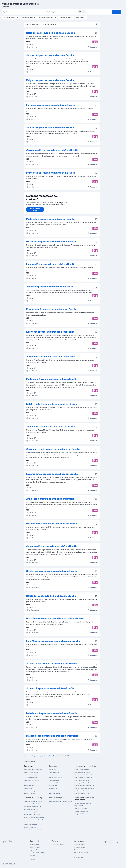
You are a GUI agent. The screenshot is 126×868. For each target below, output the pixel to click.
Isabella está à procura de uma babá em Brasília (52, 715)
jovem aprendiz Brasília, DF (32, 806)
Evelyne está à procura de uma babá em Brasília (52, 381)
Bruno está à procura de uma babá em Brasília (51, 173)
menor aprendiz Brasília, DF (32, 816)
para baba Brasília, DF (81, 793)
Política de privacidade (81, 852)
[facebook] (101, 842)
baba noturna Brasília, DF (82, 782)
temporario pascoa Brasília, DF (33, 803)
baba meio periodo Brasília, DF (83, 779)
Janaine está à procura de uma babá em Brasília (52, 548)
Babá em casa (28, 785)
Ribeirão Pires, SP (54, 774)
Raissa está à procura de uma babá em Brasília (51, 598)
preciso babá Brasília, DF (82, 771)
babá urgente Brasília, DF (82, 785)
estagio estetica (80, 816)
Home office (53, 777)
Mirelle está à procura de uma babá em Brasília (51, 243)
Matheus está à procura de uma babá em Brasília (52, 738)
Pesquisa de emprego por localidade (60, 806)
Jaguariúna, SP (54, 793)
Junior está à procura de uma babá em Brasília (51, 428)
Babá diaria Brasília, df (31, 777)
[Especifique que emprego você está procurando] (23, 12)
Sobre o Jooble (35, 844)
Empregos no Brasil (80, 847)
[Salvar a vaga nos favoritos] (96, 33)
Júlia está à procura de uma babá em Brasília (50, 128)
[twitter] (112, 842)
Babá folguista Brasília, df (32, 782)
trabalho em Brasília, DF (82, 813)
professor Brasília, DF (30, 829)
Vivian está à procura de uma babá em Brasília (51, 359)
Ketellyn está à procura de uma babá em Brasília (52, 406)
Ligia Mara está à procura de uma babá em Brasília (53, 643)
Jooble (14, 864)
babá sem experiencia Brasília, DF (84, 790)
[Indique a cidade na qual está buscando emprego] (66, 12)
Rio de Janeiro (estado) (56, 779)
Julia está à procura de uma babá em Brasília (50, 55)
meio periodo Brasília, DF (31, 811)
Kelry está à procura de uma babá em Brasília (50, 334)
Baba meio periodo (30, 795)
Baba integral (28, 790)
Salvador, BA (53, 787)
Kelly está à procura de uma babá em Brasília (50, 80)
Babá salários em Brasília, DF (33, 832)
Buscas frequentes (32, 764)
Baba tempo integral (30, 793)
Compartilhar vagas (58, 844)
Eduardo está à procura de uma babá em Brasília (52, 476)
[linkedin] (117, 842)
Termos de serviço (79, 850)
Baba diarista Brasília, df (31, 774)
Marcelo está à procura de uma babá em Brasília (52, 526)
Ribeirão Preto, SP (55, 795)
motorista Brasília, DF (30, 814)
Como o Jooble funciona (38, 852)
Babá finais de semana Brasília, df (34, 771)
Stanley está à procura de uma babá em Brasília (52, 573)
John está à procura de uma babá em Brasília (50, 690)
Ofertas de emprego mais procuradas (60, 803)
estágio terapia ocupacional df (84, 805)
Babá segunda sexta (30, 787)
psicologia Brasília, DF (31, 826)
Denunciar (92, 47)
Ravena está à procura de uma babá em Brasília (51, 311)
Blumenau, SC (53, 785)
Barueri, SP (52, 771)
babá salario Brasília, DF (82, 795)
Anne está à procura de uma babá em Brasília (50, 501)
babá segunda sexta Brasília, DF (84, 787)
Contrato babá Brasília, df (32, 779)
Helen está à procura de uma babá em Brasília (51, 33)
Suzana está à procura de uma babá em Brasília (51, 665)
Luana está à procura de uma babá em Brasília (51, 266)
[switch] (97, 24)
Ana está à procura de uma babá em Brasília (50, 289)
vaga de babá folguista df (82, 810)
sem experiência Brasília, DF (32, 808)
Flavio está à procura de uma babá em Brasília (51, 105)
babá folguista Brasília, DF (82, 774)
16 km (82, 12)
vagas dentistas (79, 808)
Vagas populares (79, 844)
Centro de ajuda (35, 847)
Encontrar (116, 12)
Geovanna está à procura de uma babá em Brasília (53, 451)
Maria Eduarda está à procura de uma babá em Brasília (55, 620)
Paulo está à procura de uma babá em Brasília (50, 221)
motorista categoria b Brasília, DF (34, 819)
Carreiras (33, 855)
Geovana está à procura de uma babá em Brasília (52, 150)
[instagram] (106, 842)
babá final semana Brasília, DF (84, 777)
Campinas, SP (53, 790)
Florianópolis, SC (54, 782)
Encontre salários (79, 857)
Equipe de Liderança (36, 850)
